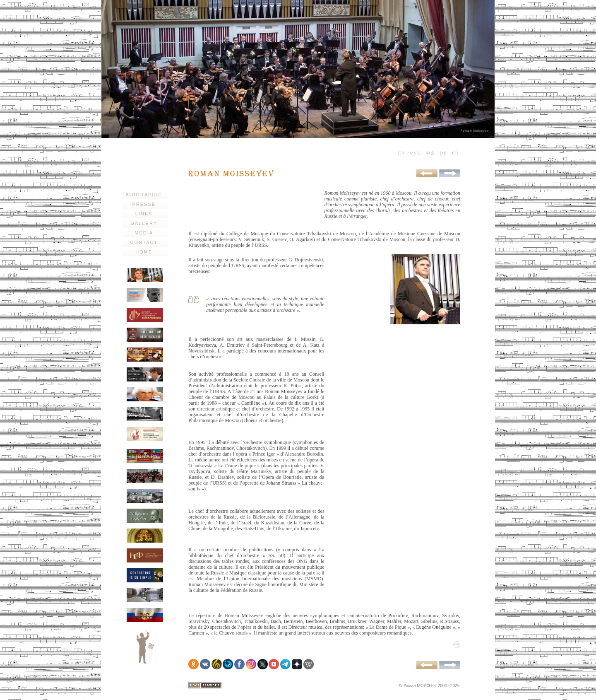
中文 (430, 153)
